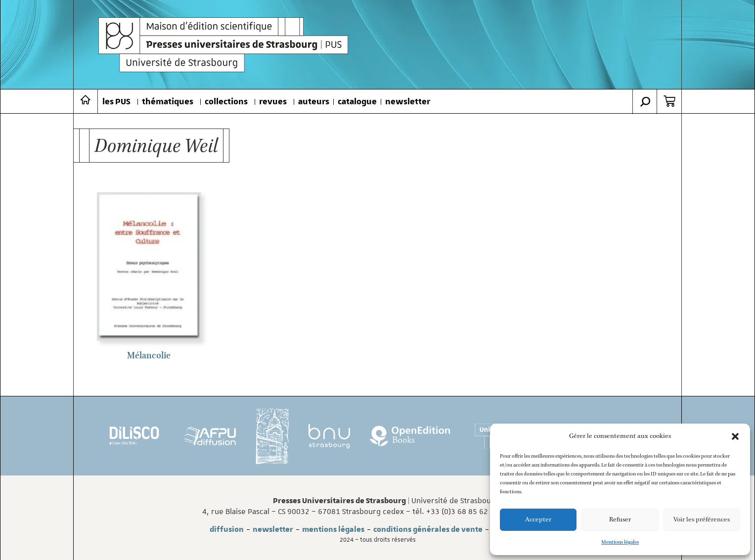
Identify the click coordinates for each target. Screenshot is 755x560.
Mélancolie (149, 356)
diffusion (227, 529)
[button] (735, 436)
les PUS (116, 102)
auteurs (314, 102)
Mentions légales (620, 542)
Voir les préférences (702, 520)
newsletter (408, 102)
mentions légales (333, 529)
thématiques (168, 102)
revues (273, 102)
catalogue (357, 102)
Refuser (620, 520)
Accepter (538, 520)
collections (226, 102)
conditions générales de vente (428, 529)
